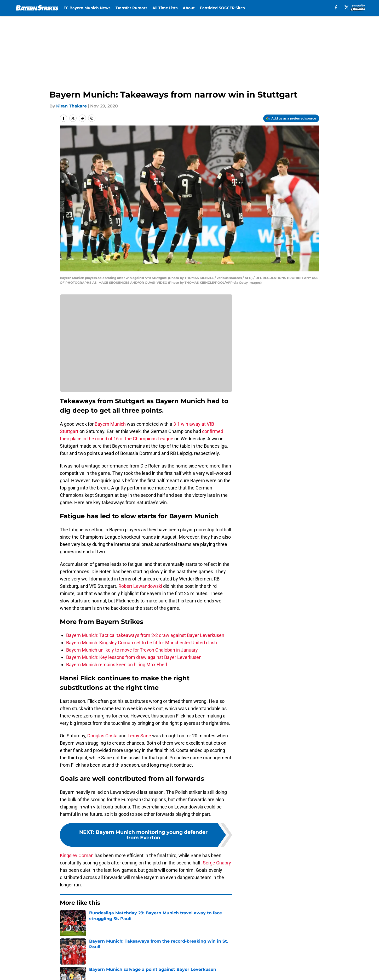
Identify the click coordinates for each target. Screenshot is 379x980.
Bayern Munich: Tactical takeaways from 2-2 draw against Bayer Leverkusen (145, 635)
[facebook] (336, 7)
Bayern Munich (110, 424)
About (189, 8)
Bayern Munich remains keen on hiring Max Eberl (117, 665)
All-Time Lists (165, 8)
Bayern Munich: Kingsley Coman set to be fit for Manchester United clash (142, 643)
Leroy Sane (139, 736)
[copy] (92, 118)
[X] (347, 7)
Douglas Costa (102, 736)
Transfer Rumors (131, 8)
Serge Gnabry (217, 863)
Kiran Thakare (71, 106)
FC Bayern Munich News (87, 8)
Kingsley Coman (77, 855)
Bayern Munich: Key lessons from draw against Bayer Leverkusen (134, 657)
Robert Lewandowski (140, 586)
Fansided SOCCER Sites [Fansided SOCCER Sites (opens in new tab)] (222, 8)
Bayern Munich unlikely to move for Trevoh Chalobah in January (132, 650)
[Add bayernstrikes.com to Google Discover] (291, 118)
